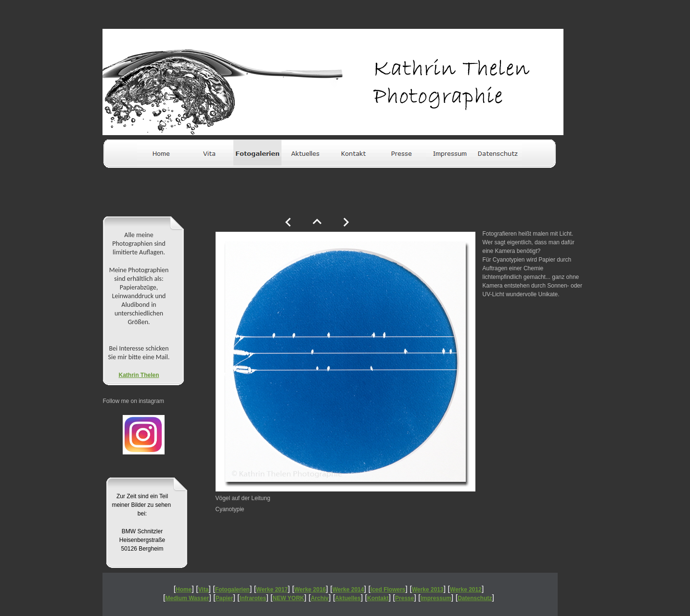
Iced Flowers (388, 590)
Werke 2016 (310, 590)
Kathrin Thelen (139, 375)
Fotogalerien (232, 590)
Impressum (436, 598)
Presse (404, 598)
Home (184, 590)
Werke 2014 (348, 590)
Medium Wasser (187, 598)
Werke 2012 (466, 590)
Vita (204, 590)
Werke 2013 (428, 590)
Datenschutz (475, 598)
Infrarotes (253, 598)
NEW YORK (289, 598)
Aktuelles (348, 598)
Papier (224, 598)
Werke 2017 (272, 590)
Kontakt (378, 598)
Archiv (320, 598)
